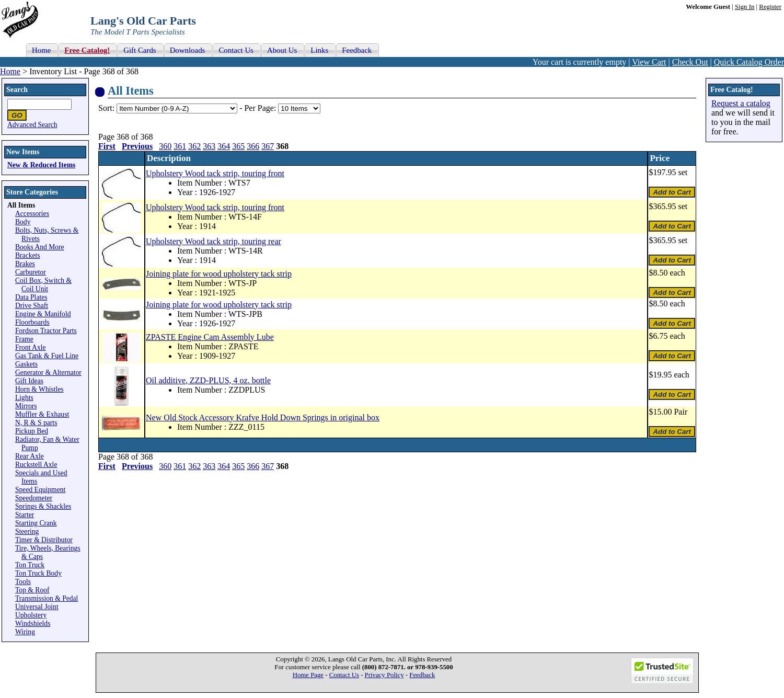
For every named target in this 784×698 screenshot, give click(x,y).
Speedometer (34, 498)
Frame (24, 339)
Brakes (25, 264)
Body (23, 222)
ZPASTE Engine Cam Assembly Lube (210, 337)
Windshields (33, 623)
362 (194, 146)
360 (165, 146)
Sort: (106, 108)
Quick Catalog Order (749, 62)
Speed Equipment (40, 490)
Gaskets (26, 364)
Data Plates (31, 297)
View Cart (649, 62)
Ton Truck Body (38, 573)
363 (209, 146)
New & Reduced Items (41, 165)
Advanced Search (32, 125)
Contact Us (344, 675)
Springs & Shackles (43, 506)
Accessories (32, 214)
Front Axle (31, 347)
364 (224, 146)
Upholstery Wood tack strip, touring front (215, 173)
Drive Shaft (32, 306)
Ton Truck (30, 565)
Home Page (308, 675)
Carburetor (31, 272)
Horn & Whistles (39, 389)
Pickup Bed (32, 431)
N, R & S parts (36, 423)
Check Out (690, 62)
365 (238, 146)
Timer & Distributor (44, 540)
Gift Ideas (29, 381)
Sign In (745, 7)
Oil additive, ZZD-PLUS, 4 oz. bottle (208, 380)
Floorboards (32, 322)
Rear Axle (30, 456)
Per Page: (261, 108)
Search (17, 90)
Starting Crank (36, 523)
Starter (25, 515)
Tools (23, 582)
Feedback (422, 675)
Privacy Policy (384, 675)
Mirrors (26, 406)
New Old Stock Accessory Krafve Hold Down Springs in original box (263, 417)
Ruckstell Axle (36, 465)
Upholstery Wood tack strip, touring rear (214, 241)
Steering (27, 531)
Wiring (25, 632)
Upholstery (31, 615)
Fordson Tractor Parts (46, 331)
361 (180, 146)
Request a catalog (741, 103)
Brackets (28, 255)
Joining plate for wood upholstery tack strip (219, 274)
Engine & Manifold (43, 314)
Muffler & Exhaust (42, 414)
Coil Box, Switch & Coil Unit (43, 285)
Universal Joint (37, 607)
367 (268, 146)
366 (253, 146)
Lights (24, 398)
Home (10, 71)
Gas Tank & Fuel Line (47, 356)
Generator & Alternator (48, 373)
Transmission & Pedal (47, 598)
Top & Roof (32, 590)
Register (770, 7)
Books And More (40, 247)
